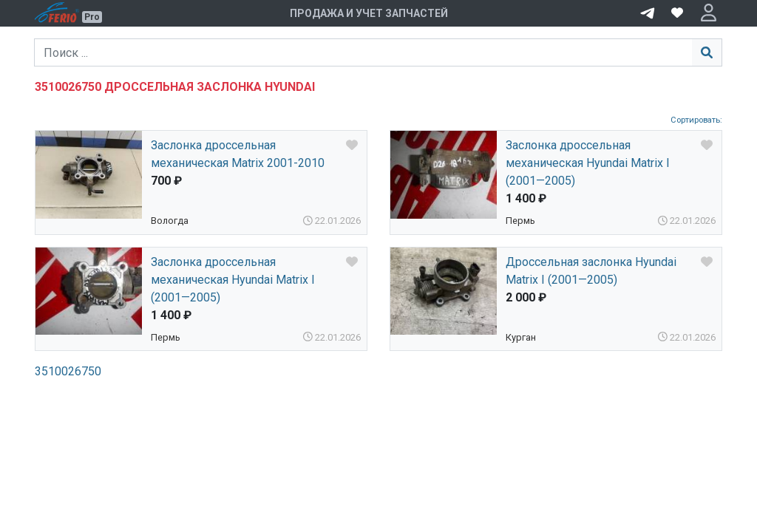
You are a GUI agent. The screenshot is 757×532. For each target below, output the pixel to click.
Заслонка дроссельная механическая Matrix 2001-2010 (238, 154)
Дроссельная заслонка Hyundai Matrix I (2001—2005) (591, 271)
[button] (709, 13)
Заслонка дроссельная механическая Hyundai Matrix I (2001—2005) (588, 163)
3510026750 (68, 371)
